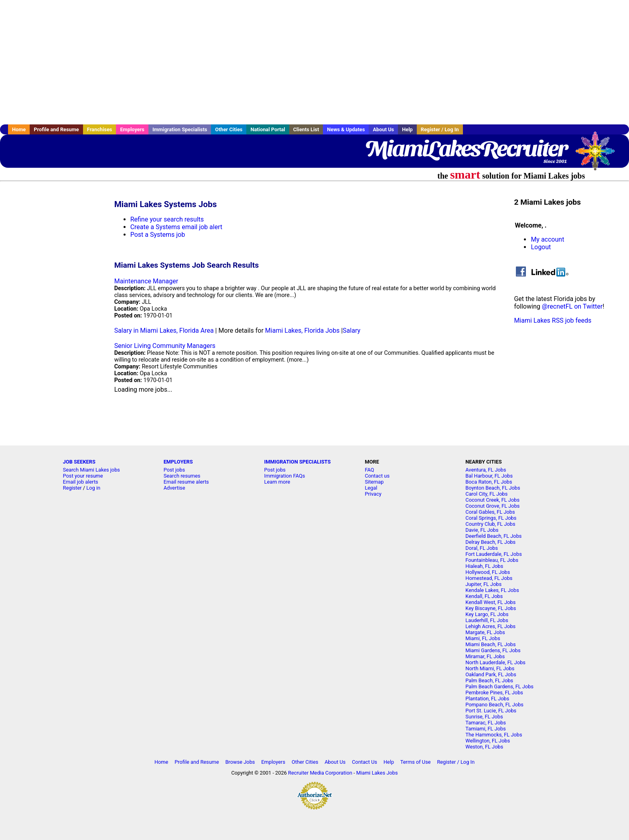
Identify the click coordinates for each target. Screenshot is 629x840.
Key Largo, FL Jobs (487, 614)
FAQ (369, 470)
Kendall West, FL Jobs (490, 602)
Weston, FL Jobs (484, 747)
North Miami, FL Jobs (490, 668)
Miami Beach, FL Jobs (490, 644)
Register (72, 488)
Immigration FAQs (285, 476)
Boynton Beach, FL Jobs (493, 488)
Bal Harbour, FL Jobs (489, 476)
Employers (132, 129)
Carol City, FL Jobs (486, 494)
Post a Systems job (158, 235)
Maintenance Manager (146, 281)
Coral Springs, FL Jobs (491, 518)
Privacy (373, 494)
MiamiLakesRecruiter (466, 148)
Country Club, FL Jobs (490, 524)
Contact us (377, 476)
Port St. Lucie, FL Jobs (491, 711)
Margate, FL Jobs (485, 632)
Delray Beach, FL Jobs (490, 542)
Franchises (100, 129)
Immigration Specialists (180, 129)
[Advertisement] (314, 62)
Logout (541, 247)
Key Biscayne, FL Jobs (491, 608)
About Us (383, 129)
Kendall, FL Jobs (484, 596)
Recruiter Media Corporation (320, 773)
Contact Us (364, 762)
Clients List (306, 129)
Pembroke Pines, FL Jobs (494, 693)
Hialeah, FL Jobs (484, 566)
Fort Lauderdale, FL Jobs (493, 554)
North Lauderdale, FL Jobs (495, 662)
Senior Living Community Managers (165, 346)
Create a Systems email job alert (177, 227)
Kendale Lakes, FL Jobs (492, 590)
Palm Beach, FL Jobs (489, 680)
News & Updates (346, 129)
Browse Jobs (240, 762)
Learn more (277, 482)
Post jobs (174, 470)
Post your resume (83, 476)
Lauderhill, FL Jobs (487, 620)
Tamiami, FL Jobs (486, 729)
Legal (371, 488)
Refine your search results (167, 219)
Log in (93, 488)
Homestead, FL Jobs (489, 578)
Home (19, 129)
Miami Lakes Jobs (377, 773)
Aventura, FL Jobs (486, 470)
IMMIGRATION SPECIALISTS (298, 462)
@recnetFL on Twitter (572, 306)
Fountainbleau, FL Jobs (492, 560)
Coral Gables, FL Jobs (490, 512)
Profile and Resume (56, 129)
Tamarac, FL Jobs (486, 723)
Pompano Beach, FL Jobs (494, 705)
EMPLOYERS (178, 462)
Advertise (174, 488)
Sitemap (374, 482)
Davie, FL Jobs (482, 530)
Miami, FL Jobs (483, 638)
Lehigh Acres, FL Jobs (490, 626)
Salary (351, 331)
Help (407, 129)
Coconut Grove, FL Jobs (492, 506)
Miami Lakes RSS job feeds (553, 320)
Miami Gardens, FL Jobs (493, 650)
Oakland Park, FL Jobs (491, 674)
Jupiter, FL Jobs (483, 584)
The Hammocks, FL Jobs (494, 735)
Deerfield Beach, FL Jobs (493, 536)
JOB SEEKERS (79, 462)
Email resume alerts (186, 482)
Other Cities (229, 129)
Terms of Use (416, 762)
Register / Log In (440, 129)
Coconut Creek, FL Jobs (492, 500)
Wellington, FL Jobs (488, 741)
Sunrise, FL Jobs (484, 717)
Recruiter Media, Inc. (599, 155)
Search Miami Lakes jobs (91, 470)
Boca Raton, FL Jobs (489, 482)
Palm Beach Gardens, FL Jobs (499, 686)
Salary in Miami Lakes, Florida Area (164, 331)
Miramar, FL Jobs (485, 656)
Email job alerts (81, 482)
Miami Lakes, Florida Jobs (302, 331)
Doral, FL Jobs (482, 548)
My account (547, 239)
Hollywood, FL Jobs (488, 572)
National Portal (268, 129)
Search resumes (182, 476)
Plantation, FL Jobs (487, 699)
